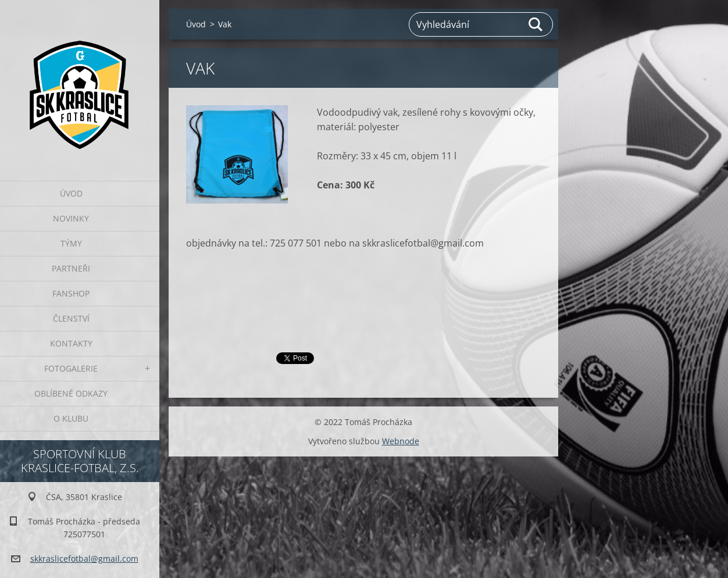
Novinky (71, 218)
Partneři (71, 268)
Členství (71, 318)
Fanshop (71, 293)
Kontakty (71, 343)
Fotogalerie (71, 368)
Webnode (401, 441)
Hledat (536, 24)
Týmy (71, 243)
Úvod (71, 193)
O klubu (71, 418)
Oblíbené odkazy (71, 393)
